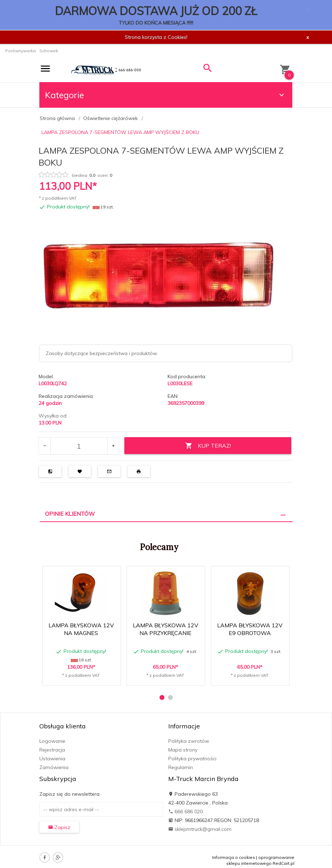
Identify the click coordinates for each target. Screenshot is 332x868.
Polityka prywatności (192, 759)
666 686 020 (185, 812)
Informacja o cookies (234, 857)
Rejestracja (52, 750)
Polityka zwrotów (189, 741)
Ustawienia (52, 759)
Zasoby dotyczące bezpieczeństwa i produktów (101, 353)
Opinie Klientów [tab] (70, 514)
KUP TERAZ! (208, 446)
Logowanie (52, 741)
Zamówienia (54, 767)
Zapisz (59, 827)
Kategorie (165, 95)
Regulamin (181, 767)
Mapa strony (183, 750)
